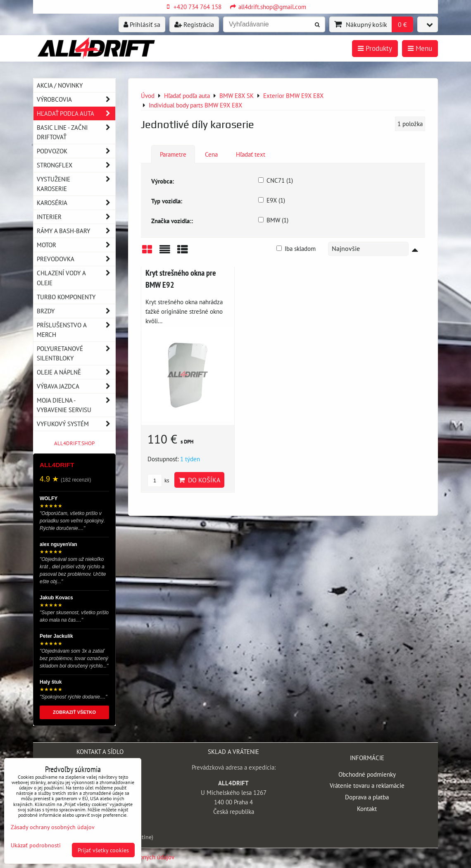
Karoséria (76, 203)
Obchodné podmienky (367, 774)
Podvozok (76, 151)
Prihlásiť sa (142, 24)
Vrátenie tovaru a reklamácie (367, 785)
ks (158, 480)
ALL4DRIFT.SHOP (74, 443)
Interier (76, 217)
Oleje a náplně (76, 372)
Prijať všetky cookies (103, 850)
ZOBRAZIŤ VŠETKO (74, 712)
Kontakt (367, 808)
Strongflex (76, 165)
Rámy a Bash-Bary (76, 231)
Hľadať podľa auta (76, 113)
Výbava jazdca (76, 386)
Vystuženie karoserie (76, 184)
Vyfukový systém (76, 424)
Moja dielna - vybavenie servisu (76, 405)
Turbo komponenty (66, 297)
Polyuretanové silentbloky (76, 353)
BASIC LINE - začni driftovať (76, 132)
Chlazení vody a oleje (76, 278)
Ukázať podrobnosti (36, 845)
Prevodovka (76, 259)
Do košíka (199, 480)
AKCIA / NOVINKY (60, 85)
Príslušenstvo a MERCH (76, 330)
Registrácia (194, 24)
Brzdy (76, 311)
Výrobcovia (76, 99)
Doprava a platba (367, 797)
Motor (76, 245)
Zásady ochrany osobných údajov (53, 827)
